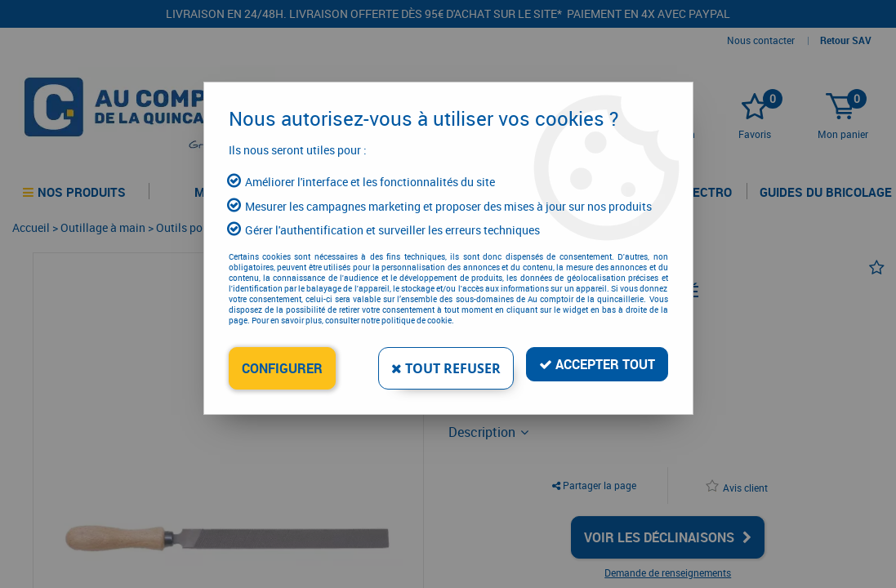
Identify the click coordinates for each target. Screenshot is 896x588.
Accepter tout (597, 364)
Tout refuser (446, 368)
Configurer (282, 368)
